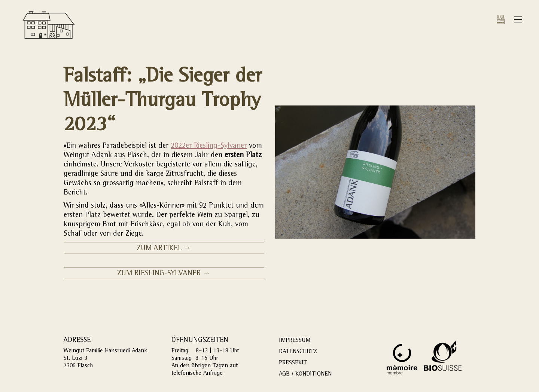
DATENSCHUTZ (298, 352)
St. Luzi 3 (75, 359)
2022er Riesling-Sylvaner (209, 146)
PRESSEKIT (293, 363)
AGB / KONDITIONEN (305, 374)
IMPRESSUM (295, 341)
